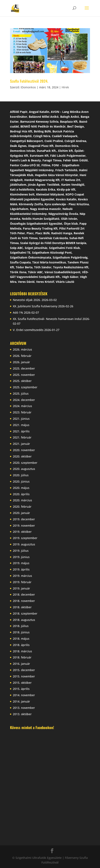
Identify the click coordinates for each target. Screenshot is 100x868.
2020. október (22, 456)
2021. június (21, 419)
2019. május (21, 563)
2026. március (22, 349)
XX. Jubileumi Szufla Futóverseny (35, 306)
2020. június (21, 481)
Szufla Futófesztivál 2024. (29, 81)
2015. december (24, 670)
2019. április (21, 569)
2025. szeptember (25, 387)
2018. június (21, 632)
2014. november (24, 695)
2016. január (21, 664)
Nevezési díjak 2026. (27, 300)
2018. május (21, 639)
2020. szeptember (25, 463)
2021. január (21, 444)
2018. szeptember (25, 613)
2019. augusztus (24, 544)
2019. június (21, 557)
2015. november (24, 676)
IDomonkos (28, 87)
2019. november (24, 526)
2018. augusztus (24, 620)
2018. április (21, 645)
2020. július (21, 475)
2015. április (21, 689)
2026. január (21, 362)
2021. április (21, 431)
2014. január (21, 701)
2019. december (24, 519)
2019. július (21, 551)
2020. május (21, 488)
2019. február (22, 582)
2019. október (22, 532)
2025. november (24, 375)
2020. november (24, 450)
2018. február (22, 657)
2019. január (21, 588)
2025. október (22, 381)
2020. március (22, 500)
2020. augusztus (24, 469)
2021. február (22, 437)
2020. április (21, 494)
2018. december (24, 594)
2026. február (22, 356)
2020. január (21, 513)
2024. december (24, 400)
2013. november (24, 708)
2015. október (22, 683)
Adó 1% (18, 312)
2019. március (22, 576)
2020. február (22, 507)
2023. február (22, 412)
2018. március (22, 651)
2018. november (24, 601)
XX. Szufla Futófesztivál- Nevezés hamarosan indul (47, 319)
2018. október (22, 607)
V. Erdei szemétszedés (28, 330)
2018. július (21, 626)
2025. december (24, 368)
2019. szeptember (25, 538)
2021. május (21, 425)
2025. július (21, 393)
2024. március (22, 406)
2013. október (22, 714)
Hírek (65, 87)
